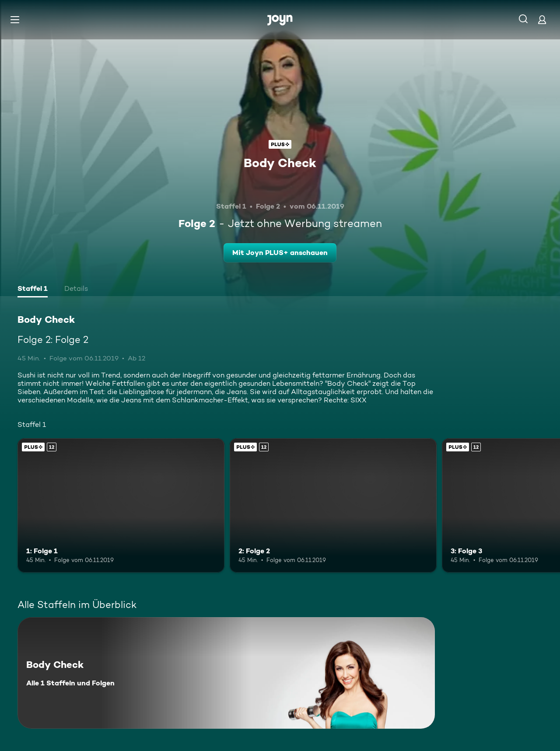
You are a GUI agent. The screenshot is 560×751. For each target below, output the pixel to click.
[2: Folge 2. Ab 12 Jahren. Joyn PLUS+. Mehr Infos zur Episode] (333, 505)
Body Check (280, 163)
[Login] (542, 19)
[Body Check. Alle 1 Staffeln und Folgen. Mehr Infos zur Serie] (226, 673)
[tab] (33, 290)
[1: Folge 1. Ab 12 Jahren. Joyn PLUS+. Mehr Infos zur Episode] (121, 505)
